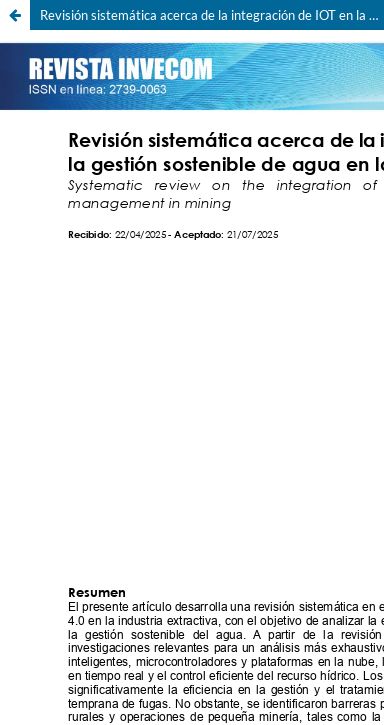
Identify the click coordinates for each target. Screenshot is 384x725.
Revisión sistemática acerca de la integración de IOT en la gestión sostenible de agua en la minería (212, 15)
